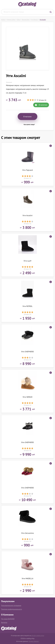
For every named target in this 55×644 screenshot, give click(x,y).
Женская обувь (25, 20)
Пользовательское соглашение (11, 606)
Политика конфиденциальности (11, 609)
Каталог (3, 20)
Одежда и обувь (11, 20)
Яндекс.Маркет (34, 641)
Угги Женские (34, 20)
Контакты (4, 622)
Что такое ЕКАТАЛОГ (8, 619)
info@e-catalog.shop (38, 636)
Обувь (18, 20)
